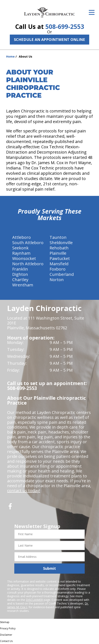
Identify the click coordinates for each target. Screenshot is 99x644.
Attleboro (22, 237)
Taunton (58, 237)
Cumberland (62, 274)
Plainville (58, 253)
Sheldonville (61, 243)
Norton (57, 280)
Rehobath (59, 248)
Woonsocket (24, 258)
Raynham (21, 253)
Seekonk (20, 248)
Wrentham (23, 285)
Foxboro (58, 269)
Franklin (20, 269)
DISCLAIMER (34, 600)
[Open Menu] (92, 12)
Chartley (20, 280)
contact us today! (24, 491)
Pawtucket (60, 258)
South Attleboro (28, 243)
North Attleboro (28, 264)
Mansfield (59, 264)
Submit (49, 568)
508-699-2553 (65, 27)
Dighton (20, 274)
